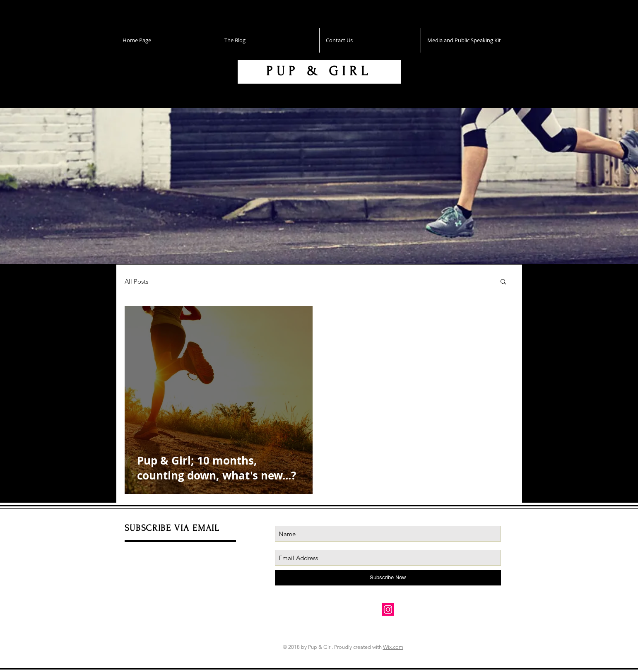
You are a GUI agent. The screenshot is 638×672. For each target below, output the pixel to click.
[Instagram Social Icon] (388, 609)
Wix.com (393, 647)
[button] (503, 282)
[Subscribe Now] (388, 578)
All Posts (136, 281)
